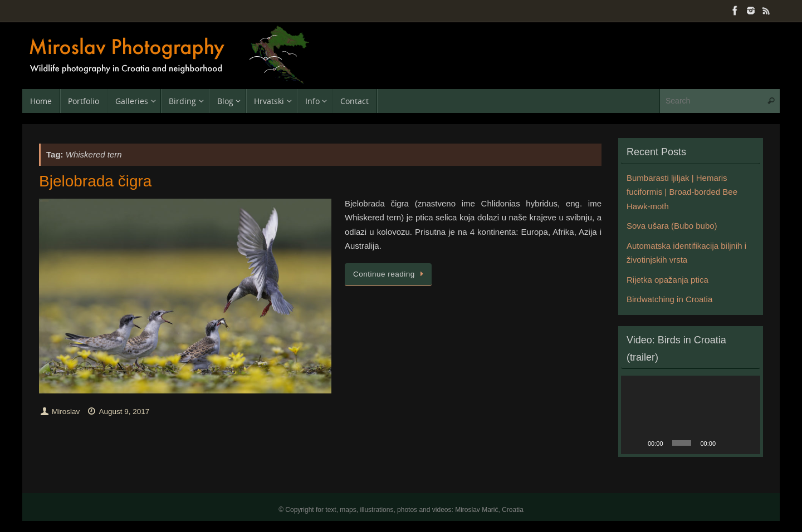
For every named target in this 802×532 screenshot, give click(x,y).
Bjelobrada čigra (95, 181)
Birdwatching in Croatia (669, 299)
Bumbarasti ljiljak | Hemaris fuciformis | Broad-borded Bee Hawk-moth (682, 192)
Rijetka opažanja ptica (667, 280)
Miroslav (66, 412)
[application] (691, 415)
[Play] (635, 443)
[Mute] (728, 443)
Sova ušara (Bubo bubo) (672, 226)
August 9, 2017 (124, 412)
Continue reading (390, 274)
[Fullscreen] (746, 443)
